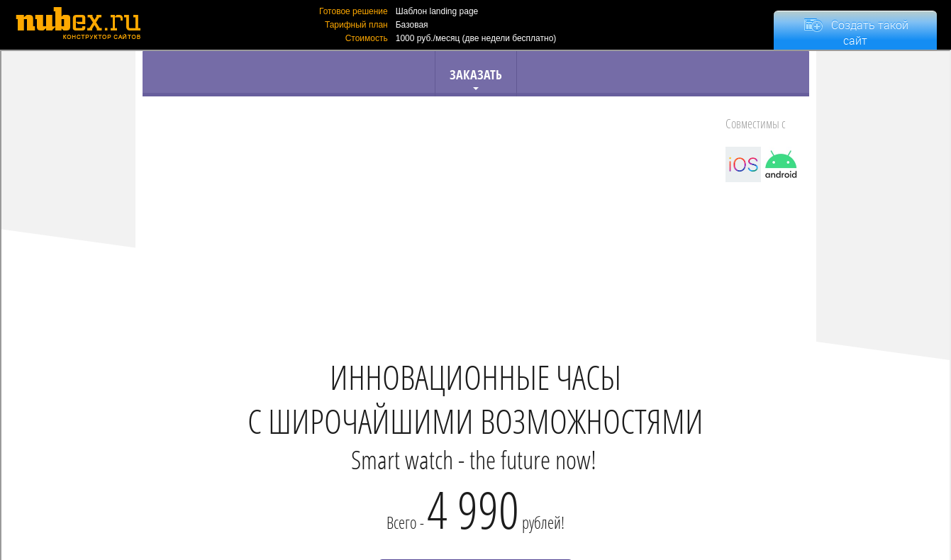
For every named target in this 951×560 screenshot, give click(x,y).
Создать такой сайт (870, 33)
